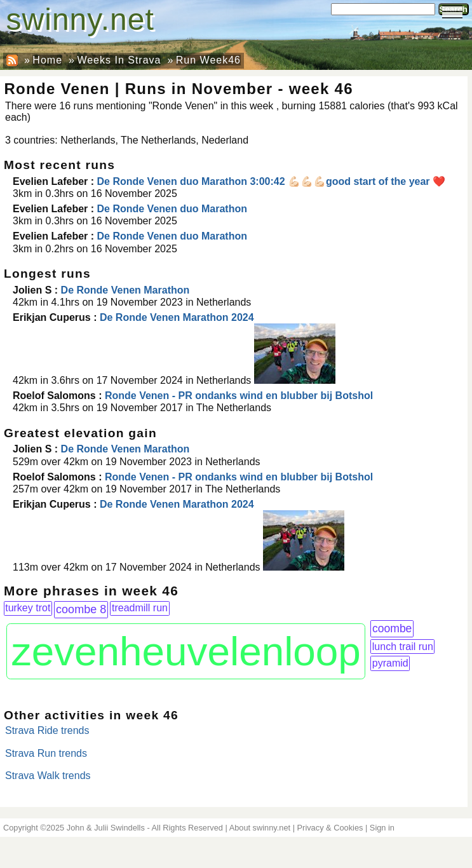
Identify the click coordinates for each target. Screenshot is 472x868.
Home (47, 60)
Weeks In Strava (119, 60)
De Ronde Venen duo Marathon (172, 209)
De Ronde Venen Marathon (125, 290)
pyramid (390, 663)
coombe (392, 628)
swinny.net (80, 19)
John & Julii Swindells (106, 828)
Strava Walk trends (48, 776)
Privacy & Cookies (330, 828)
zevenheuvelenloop (186, 651)
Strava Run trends (46, 753)
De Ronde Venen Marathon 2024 (177, 317)
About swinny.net (260, 828)
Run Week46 (208, 60)
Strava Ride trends (47, 730)
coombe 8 (81, 609)
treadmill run (140, 608)
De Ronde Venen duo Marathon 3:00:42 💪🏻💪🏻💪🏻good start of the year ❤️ (272, 181)
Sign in (382, 828)
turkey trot (28, 608)
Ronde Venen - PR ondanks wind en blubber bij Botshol (239, 396)
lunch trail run (403, 647)
